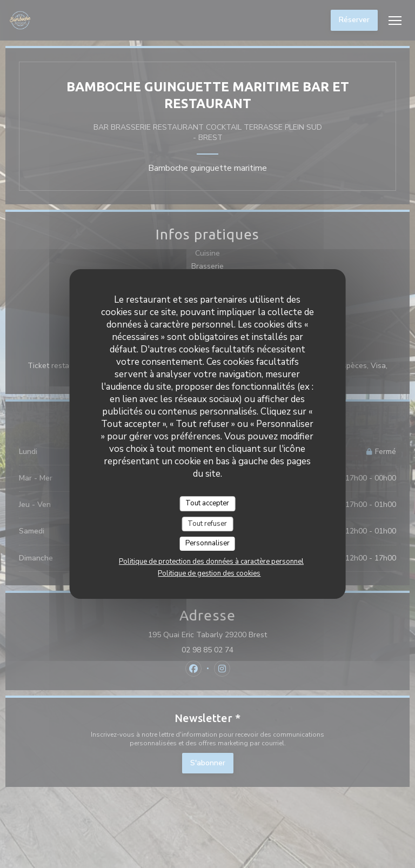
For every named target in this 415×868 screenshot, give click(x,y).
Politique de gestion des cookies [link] (209, 573)
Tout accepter (207, 503)
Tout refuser (207, 524)
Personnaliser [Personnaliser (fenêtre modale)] (207, 543)
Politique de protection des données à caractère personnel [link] (211, 562)
